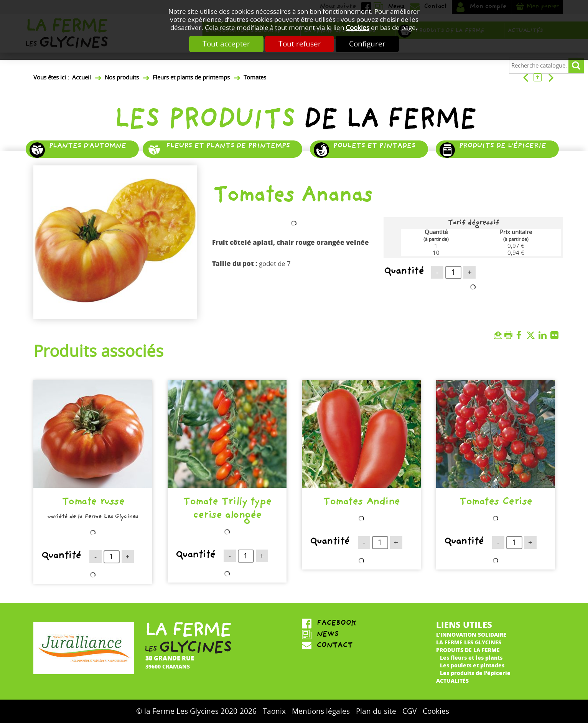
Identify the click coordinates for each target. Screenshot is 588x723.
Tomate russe (93, 503)
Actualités (452, 680)
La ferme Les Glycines (469, 642)
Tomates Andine (361, 503)
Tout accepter (221, 44)
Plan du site (376, 711)
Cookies (357, 28)
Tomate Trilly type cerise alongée (227, 510)
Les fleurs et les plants (471, 657)
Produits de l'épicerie (502, 147)
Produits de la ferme (468, 650)
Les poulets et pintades (472, 665)
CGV (409, 711)
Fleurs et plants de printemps (191, 78)
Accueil (82, 78)
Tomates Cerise (495, 503)
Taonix (274, 711)
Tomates (255, 78)
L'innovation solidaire (471, 634)
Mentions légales (321, 711)
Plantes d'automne (87, 147)
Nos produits (122, 78)
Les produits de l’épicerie (475, 673)
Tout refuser (300, 44)
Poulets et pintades (374, 147)
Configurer (373, 44)
